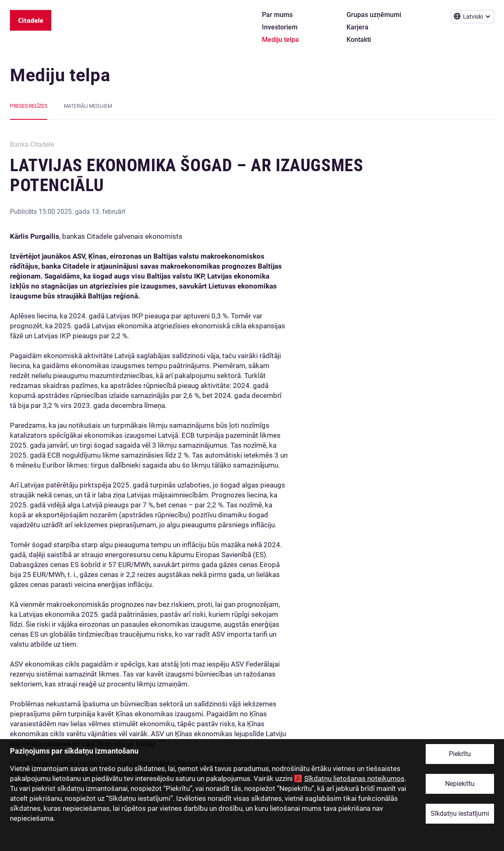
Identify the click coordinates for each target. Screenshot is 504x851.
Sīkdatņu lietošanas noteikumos (354, 778)
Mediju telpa (60, 75)
